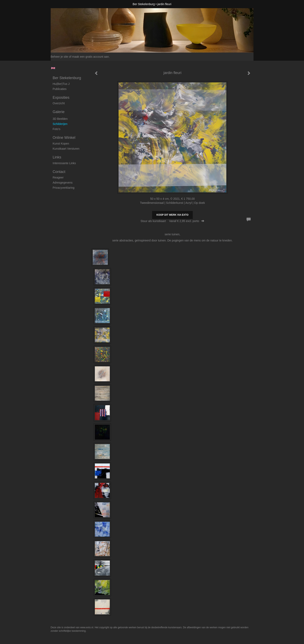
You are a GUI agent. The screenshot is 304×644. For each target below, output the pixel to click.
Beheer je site (59, 57)
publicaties (60, 89)
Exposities (61, 98)
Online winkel (64, 138)
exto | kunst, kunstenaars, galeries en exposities (62, 4)
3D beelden (60, 119)
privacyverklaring (64, 188)
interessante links (64, 163)
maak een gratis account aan (91, 57)
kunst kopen (61, 144)
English (53, 68)
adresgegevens (63, 183)
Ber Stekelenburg (144, 4)
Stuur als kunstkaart (173, 221)
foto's (57, 129)
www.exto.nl (87, 627)
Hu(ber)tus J (61, 84)
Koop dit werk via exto (172, 215)
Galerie (59, 112)
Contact (59, 172)
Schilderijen (60, 124)
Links (57, 157)
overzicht (59, 103)
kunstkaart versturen (66, 149)
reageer (58, 177)
